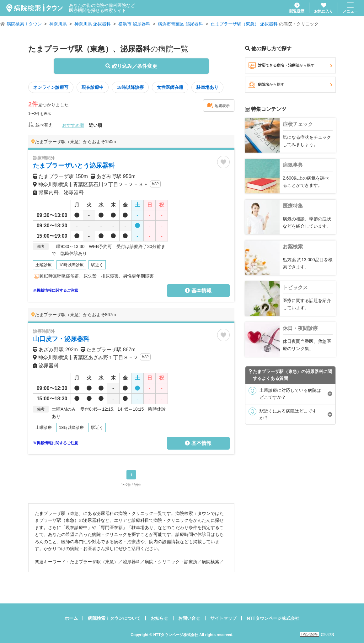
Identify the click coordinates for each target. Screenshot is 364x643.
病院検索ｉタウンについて (114, 618)
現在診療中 (93, 87)
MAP (155, 184)
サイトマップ (223, 618)
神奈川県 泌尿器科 (93, 24)
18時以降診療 (130, 87)
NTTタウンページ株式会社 (273, 618)
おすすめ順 (73, 125)
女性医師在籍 (170, 87)
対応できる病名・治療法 (290, 66)
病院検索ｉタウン (24, 24)
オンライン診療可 (51, 87)
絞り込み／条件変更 (131, 66)
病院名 (290, 85)
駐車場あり (207, 87)
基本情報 (198, 291)
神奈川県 (58, 24)
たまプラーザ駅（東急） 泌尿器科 (244, 24)
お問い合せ (189, 618)
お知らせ (159, 618)
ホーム (71, 618)
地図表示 (218, 105)
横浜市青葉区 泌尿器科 (180, 24)
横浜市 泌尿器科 (134, 24)
